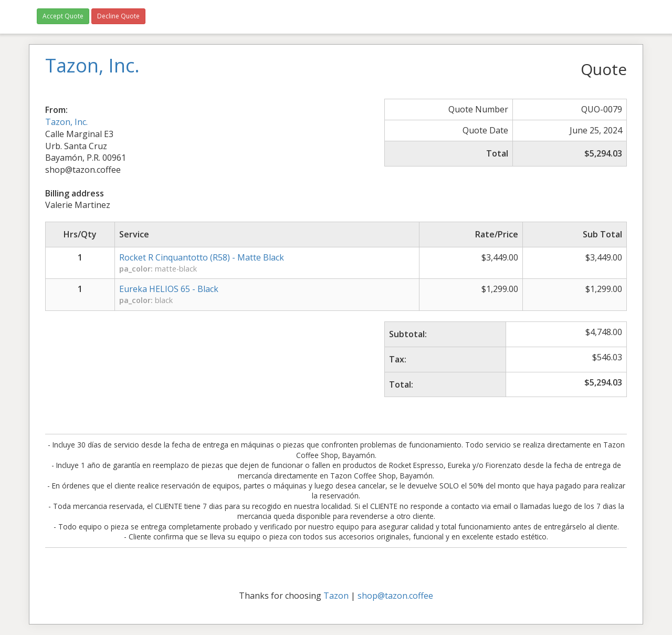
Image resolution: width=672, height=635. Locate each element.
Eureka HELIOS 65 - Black (169, 289)
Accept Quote (63, 16)
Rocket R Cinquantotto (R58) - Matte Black (202, 257)
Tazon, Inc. (66, 122)
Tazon (336, 596)
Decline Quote (118, 16)
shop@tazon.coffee (395, 596)
